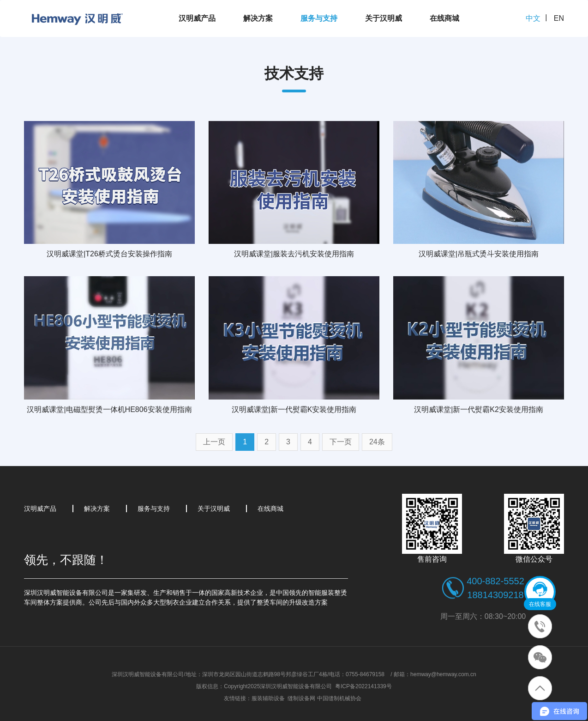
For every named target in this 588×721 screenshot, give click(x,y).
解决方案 (258, 18)
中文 (533, 18)
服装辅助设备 (268, 698)
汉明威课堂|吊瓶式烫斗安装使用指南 (479, 254)
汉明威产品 (197, 18)
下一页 (341, 442)
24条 (377, 442)
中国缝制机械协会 (339, 698)
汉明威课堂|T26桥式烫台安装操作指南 (109, 254)
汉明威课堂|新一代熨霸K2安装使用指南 (479, 409)
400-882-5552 (495, 581)
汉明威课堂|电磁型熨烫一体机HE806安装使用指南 (109, 409)
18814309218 (495, 595)
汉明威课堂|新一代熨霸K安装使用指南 (294, 409)
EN (559, 18)
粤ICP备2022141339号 (363, 686)
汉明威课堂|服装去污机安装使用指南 (294, 254)
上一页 (214, 442)
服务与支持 (319, 18)
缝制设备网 (301, 698)
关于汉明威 (384, 18)
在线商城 (444, 18)
